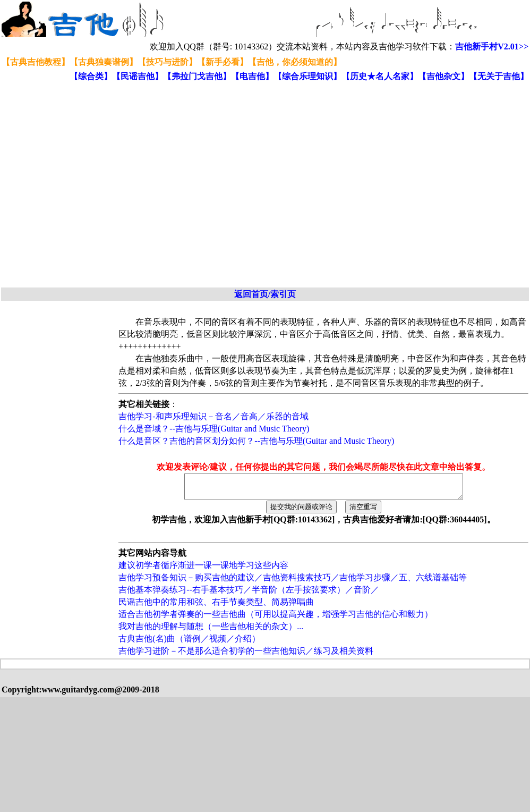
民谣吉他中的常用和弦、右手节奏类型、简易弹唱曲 (216, 607)
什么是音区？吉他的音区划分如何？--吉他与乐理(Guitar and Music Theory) (256, 441)
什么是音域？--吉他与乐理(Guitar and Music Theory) (214, 429)
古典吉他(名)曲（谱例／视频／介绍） (189, 643)
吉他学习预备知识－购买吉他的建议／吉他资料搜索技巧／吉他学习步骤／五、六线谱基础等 (293, 582)
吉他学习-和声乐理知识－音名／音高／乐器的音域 (213, 416)
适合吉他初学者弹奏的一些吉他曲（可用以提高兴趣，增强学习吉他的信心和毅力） (276, 619)
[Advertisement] (100, 185)
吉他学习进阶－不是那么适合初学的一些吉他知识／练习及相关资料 (246, 655)
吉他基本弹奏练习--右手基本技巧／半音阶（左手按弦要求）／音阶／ (249, 594)
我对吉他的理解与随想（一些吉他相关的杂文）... (211, 631)
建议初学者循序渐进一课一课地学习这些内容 (203, 570)
